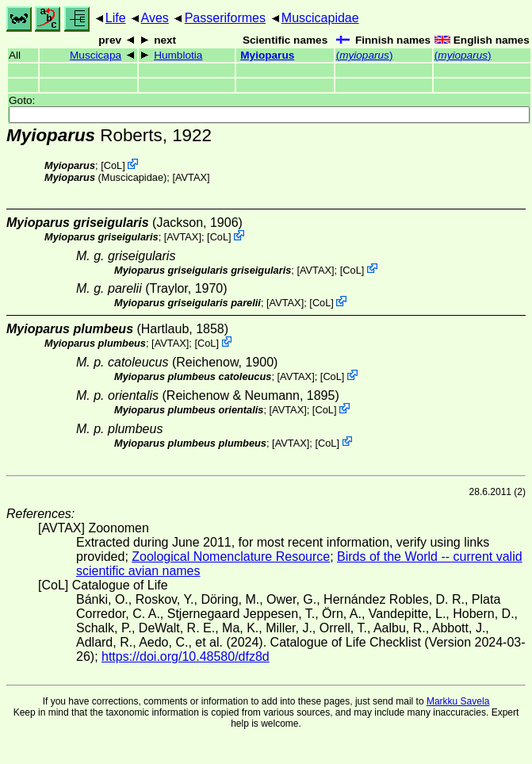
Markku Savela (458, 701)
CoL (113, 165)
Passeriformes (225, 18)
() (365, 55)
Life (116, 18)
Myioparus (267, 55)
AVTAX (191, 177)
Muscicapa (96, 55)
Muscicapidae (320, 18)
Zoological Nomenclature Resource (231, 557)
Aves (155, 18)
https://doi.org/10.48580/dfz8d (186, 657)
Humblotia (178, 55)
